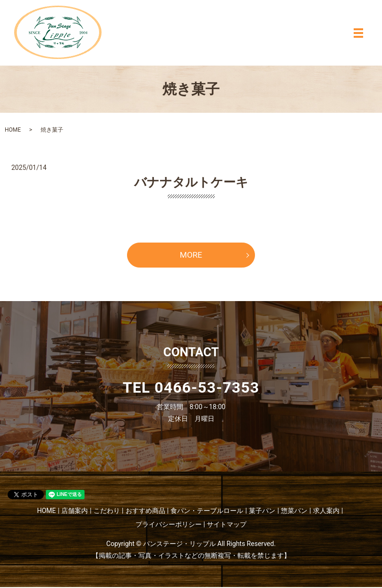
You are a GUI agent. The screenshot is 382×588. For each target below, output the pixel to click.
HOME (13, 130)
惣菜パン (294, 512)
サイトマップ (227, 525)
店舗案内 (75, 512)
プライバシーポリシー (169, 525)
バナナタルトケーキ (191, 182)
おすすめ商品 (145, 512)
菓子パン (262, 512)
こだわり (107, 512)
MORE (191, 256)
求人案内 (326, 512)
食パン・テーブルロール (207, 512)
